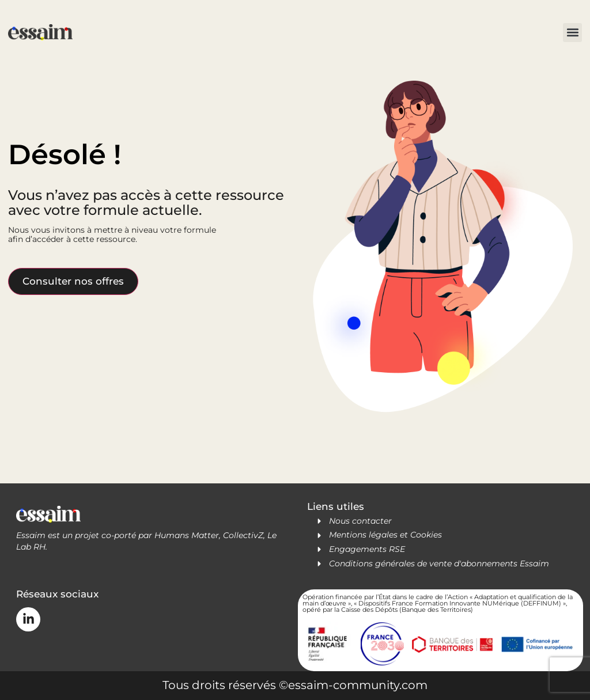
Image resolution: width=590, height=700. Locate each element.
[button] (572, 33)
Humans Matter (187, 535)
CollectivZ (243, 535)
